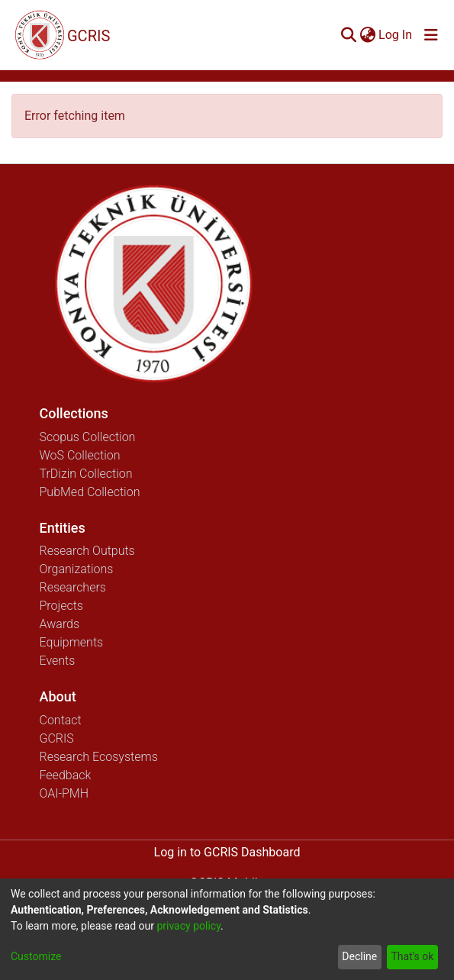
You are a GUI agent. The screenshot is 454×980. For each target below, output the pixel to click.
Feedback (66, 775)
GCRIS (57, 738)
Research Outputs (87, 551)
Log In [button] (396, 35)
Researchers (73, 587)
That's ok (412, 956)
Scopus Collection (88, 437)
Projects (61, 606)
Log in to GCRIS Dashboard (227, 852)
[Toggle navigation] (431, 35)
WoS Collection (80, 455)
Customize (36, 956)
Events (58, 661)
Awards (60, 624)
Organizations (77, 569)
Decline (359, 956)
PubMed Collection (90, 492)
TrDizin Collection (86, 474)
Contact (61, 720)
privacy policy (188, 926)
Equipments (72, 642)
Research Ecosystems (99, 757)
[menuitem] (367, 35)
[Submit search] (348, 35)
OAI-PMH (64, 793)
